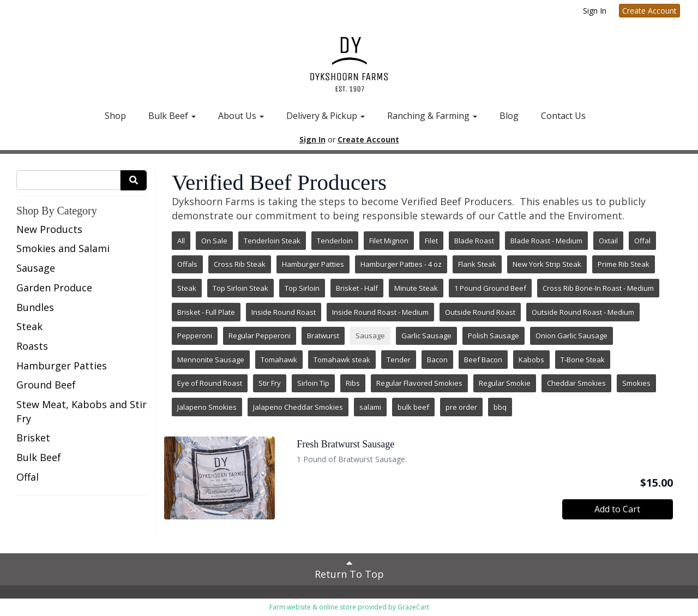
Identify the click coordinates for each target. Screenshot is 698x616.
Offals (187, 264)
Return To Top (349, 569)
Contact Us (563, 116)
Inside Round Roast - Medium (380, 312)
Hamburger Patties (62, 366)
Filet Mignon (389, 241)
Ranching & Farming (432, 116)
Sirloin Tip (313, 383)
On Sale (214, 241)
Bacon (437, 360)
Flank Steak (477, 264)
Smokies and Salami (63, 248)
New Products (49, 229)
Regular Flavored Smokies (419, 383)
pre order (461, 407)
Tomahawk (279, 360)
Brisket (33, 438)
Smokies (636, 383)
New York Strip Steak (547, 264)
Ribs (353, 383)
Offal (28, 477)
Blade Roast (474, 241)
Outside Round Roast (480, 312)
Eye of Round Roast (210, 383)
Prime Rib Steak (624, 264)
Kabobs (531, 360)
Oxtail (608, 241)
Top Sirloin (302, 288)
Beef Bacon (483, 360)
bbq (500, 407)
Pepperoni (195, 336)
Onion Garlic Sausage (571, 336)
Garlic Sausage (426, 336)
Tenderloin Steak (272, 241)
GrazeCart (413, 607)
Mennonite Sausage (211, 360)
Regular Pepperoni (260, 336)
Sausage (36, 268)
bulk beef (413, 407)
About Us (241, 116)
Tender (399, 360)
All (181, 241)
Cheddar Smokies (576, 383)
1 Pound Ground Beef (490, 288)
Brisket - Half (357, 288)
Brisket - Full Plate (206, 312)
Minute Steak (416, 288)
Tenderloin (335, 241)
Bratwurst (323, 336)
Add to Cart (617, 509)
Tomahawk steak (342, 360)
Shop (115, 116)
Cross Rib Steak (240, 264)
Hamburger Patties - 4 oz (401, 264)
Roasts (32, 346)
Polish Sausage (494, 336)
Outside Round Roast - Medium (583, 312)
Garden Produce (54, 288)
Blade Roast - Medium (546, 241)
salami (370, 407)
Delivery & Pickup (326, 116)
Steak (29, 326)
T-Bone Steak (583, 360)
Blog (509, 116)
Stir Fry (270, 383)
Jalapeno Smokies (207, 407)
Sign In (595, 11)
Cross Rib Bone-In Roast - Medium (598, 288)
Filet (431, 241)
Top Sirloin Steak (240, 288)
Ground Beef (46, 385)
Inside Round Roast (284, 312)
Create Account (649, 11)
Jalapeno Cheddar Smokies (298, 407)
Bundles (35, 307)
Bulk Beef (172, 116)
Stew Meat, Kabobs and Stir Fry (82, 411)
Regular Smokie (505, 383)
